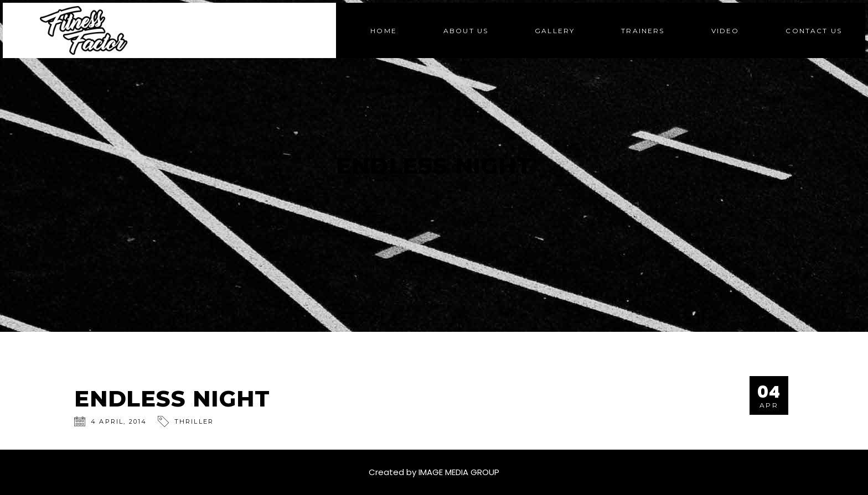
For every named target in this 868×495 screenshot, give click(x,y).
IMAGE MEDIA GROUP (459, 472)
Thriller (194, 421)
